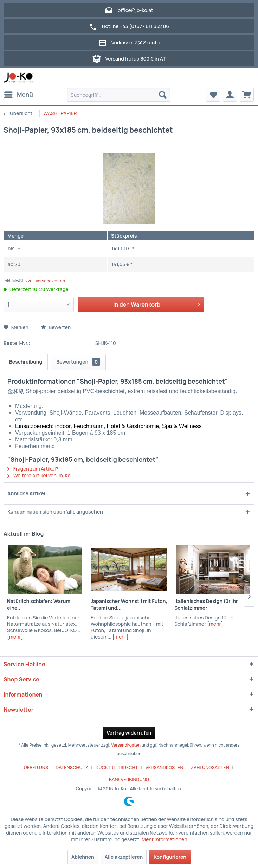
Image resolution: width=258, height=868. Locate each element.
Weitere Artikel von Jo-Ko (39, 475)
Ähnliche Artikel (26, 493)
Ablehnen (83, 857)
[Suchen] (163, 95)
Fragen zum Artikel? (33, 469)
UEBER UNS (36, 767)
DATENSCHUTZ (72, 767)
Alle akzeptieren (124, 857)
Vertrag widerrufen (129, 733)
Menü (19, 94)
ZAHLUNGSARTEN (210, 767)
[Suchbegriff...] (119, 95)
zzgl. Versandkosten (45, 281)
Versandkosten (126, 745)
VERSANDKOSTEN (165, 767)
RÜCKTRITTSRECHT (117, 767)
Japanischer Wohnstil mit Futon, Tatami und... (129, 604)
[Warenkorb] (247, 95)
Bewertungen (78, 362)
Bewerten (56, 327)
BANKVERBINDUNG (129, 779)
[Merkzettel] (213, 95)
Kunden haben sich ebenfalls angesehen (55, 512)
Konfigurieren (170, 857)
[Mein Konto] (230, 95)
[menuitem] (18, 95)
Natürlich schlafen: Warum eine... (39, 604)
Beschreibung (26, 362)
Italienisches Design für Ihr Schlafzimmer (206, 604)
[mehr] (15, 637)
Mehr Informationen (165, 839)
